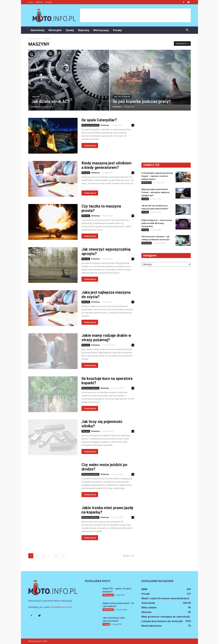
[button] (187, 30)
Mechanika (147, 183)
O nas (31, 2)
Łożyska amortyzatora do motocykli (162, 621)
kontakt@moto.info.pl (61, 607)
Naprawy (84, 30)
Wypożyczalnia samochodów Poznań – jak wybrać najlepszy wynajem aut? (155, 192)
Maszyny (36, 97)
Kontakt (49, 2)
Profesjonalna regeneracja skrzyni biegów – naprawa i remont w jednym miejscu (157, 176)
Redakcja (36, 107)
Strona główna (34, 38)
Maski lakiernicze (152, 626)
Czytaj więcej (90, 145)
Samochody (37, 30)
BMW (144, 589)
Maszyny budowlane (122, 97)
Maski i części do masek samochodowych (165, 598)
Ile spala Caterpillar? (99, 120)
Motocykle (55, 30)
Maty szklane (149, 608)
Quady (70, 30)
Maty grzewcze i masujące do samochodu (166, 617)
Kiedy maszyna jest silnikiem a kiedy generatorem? (106, 165)
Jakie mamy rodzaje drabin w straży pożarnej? (106, 338)
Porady (117, 30)
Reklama (39, 2)
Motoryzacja (101, 30)
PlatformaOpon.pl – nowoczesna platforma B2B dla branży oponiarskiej (157, 223)
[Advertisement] (135, 15)
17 (56, 556)
